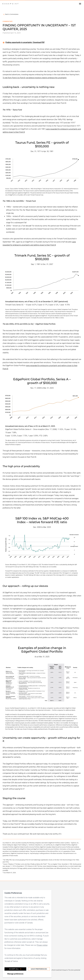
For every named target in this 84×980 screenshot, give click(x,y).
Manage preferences (15, 974)
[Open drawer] (80, 4)
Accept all (15, 969)
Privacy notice (42, 945)
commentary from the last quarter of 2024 (42, 609)
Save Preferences (39, 969)
